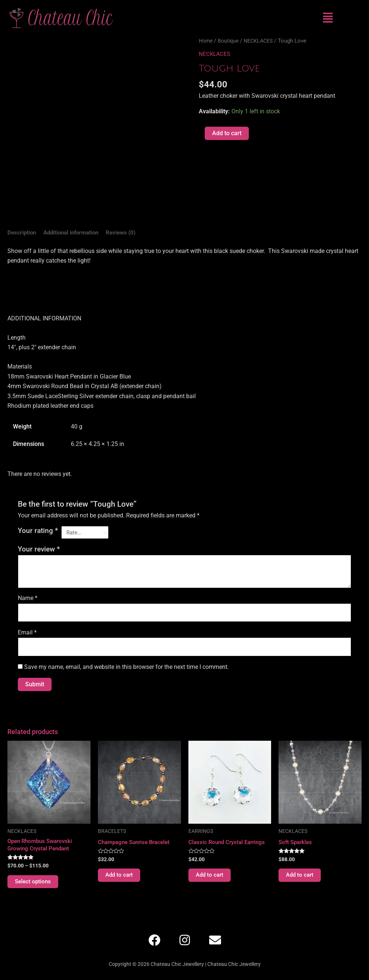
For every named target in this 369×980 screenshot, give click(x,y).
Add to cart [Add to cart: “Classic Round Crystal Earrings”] (210, 878)
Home (206, 41)
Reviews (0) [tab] (128, 233)
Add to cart (227, 133)
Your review (39, 551)
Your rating (38, 531)
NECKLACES (262, 41)
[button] (328, 18)
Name (28, 599)
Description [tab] (22, 233)
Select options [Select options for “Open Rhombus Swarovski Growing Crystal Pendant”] (34, 885)
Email (27, 634)
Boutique (230, 41)
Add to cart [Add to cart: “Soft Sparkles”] (301, 878)
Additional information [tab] (75, 233)
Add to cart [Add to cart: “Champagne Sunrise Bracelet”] (120, 878)
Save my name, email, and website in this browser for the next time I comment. (126, 669)
